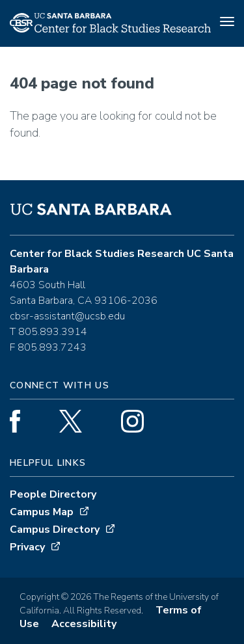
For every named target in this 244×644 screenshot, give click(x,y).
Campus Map (42, 512)
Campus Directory (55, 530)
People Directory (53, 494)
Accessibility (84, 624)
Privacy (27, 547)
